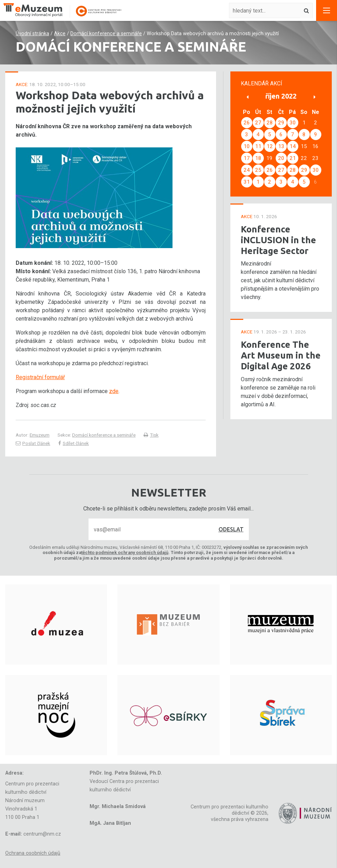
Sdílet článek (74, 443)
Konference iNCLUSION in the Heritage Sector (278, 240)
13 (281, 146)
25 (258, 170)
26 (247, 123)
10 (247, 146)
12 (270, 146)
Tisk (151, 435)
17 (247, 158)
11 (258, 146)
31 (247, 182)
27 (258, 123)
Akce (60, 34)
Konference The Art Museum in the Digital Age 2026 (281, 355)
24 (247, 170)
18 (258, 158)
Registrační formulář (40, 377)
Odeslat (231, 529)
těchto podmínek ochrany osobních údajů (125, 552)
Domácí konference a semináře (106, 34)
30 (293, 123)
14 (293, 146)
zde (114, 391)
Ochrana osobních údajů (33, 853)
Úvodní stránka (32, 34)
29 (281, 123)
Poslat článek (33, 443)
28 (270, 123)
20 (281, 158)
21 (293, 158)
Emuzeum (40, 435)
